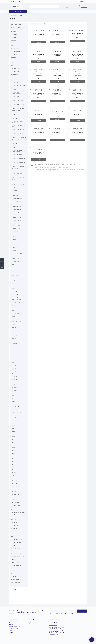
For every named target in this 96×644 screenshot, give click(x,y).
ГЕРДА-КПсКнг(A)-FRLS (17, 245)
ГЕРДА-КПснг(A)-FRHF (17, 253)
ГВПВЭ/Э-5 (14, 190)
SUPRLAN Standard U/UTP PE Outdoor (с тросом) (19, 163)
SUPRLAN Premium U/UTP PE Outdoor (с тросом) (19, 143)
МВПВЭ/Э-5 (15, 385)
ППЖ (13, 398)
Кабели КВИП (14, 54)
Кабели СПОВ (14, 523)
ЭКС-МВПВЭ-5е (15, 494)
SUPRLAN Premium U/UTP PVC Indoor (19, 147)
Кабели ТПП (14, 531)
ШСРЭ (13, 456)
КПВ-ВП (14, 324)
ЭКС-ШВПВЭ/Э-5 (16, 503)
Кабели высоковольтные (17, 46)
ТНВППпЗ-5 (15, 420)
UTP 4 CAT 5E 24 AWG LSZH (18, 185)
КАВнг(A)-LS (15, 267)
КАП (13, 270)
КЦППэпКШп (15, 382)
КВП (13, 278)
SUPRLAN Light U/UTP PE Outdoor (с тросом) (18, 101)
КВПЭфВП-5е (15, 294)
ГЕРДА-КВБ (14, 193)
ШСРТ (13, 445)
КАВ (13, 264)
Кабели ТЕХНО (15, 528)
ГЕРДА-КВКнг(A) (16, 204)
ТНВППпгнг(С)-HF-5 (16, 415)
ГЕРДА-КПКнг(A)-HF (16, 223)
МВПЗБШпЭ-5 (15, 390)
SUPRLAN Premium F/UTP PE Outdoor (18, 126)
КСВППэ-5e (15, 338)
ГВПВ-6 (14, 187)
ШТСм (13, 470)
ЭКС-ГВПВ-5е (15, 478)
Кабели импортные (16, 51)
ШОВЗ (13, 437)
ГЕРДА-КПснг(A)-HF (16, 259)
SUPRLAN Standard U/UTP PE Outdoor (19, 159)
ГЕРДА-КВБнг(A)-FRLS (17, 198)
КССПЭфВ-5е (15, 371)
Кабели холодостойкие (17, 540)
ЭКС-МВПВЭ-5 (15, 492)
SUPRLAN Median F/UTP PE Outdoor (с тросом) (18, 109)
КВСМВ (14, 319)
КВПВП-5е (14, 283)
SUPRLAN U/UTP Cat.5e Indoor (19, 171)
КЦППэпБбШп (15, 379)
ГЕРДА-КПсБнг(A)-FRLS (17, 234)
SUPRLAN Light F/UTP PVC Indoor (18, 97)
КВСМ (13, 316)
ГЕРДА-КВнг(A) (15, 212)
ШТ (13, 459)
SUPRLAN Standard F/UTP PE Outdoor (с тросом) (18, 151)
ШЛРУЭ (14, 434)
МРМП (13, 393)
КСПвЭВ (14, 349)
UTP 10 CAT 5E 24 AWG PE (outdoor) (18, 179)
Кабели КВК (14, 57)
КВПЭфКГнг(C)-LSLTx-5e (17, 303)
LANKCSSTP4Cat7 (16, 80)
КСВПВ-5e (14, 335)
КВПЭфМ (14, 305)
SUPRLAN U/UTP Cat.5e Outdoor (17, 174)
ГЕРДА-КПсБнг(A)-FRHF (17, 231)
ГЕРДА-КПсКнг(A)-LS (17, 250)
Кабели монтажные (16, 69)
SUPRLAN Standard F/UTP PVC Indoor (19, 155)
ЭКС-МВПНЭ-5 (15, 500)
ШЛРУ (13, 431)
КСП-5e (14, 346)
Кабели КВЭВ (14, 60)
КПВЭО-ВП (14, 330)
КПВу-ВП (14, 327)
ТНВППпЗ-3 (15, 418)
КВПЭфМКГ (15, 308)
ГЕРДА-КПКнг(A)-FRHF (17, 220)
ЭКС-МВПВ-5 (15, 489)
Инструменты (14, 32)
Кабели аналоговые (16, 43)
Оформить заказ (84, 7)
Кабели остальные (16, 71)
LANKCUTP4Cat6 (16, 83)
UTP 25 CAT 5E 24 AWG (17, 182)
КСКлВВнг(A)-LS (16, 344)
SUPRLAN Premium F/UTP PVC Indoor (19, 130)
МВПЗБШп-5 (15, 387)
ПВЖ (13, 396)
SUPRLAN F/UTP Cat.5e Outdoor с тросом (19, 89)
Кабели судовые (15, 525)
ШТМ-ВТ (14, 464)
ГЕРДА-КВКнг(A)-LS (16, 209)
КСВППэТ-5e (15, 341)
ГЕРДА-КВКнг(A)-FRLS (17, 207)
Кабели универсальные (17, 537)
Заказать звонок (68, 7)
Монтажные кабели (16, 548)
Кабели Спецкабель (16, 520)
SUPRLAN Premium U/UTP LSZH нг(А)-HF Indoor (19, 138)
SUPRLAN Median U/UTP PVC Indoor (19, 122)
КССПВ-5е (14, 360)
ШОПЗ (13, 440)
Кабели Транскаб (15, 534)
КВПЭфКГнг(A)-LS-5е (17, 300)
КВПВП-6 (14, 286)
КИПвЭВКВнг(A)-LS (16, 322)
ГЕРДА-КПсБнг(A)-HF (17, 237)
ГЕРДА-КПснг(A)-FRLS (17, 256)
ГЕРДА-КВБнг (15, 196)
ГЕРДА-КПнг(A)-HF (16, 229)
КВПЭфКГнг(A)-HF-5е (17, 297)
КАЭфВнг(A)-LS (15, 275)
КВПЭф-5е (14, 292)
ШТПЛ (13, 467)
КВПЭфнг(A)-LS (15, 313)
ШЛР (13, 429)
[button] (2, 267)
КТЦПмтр (14, 374)
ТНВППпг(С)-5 (15, 409)
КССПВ (14, 355)
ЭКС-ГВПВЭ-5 (15, 481)
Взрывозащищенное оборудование (16, 28)
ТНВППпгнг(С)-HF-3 (16, 412)
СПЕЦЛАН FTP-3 (16, 404)
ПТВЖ (13, 401)
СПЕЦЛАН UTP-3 (16, 407)
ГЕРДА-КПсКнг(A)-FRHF (17, 242)
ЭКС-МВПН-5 (15, 497)
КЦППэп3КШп (15, 377)
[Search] (58, 7)
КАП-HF (14, 272)
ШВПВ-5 (14, 423)
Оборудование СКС (16, 551)
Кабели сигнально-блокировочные (16, 506)
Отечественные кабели (17, 554)
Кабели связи (14, 15)
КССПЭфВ (14, 366)
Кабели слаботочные (16, 517)
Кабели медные (15, 66)
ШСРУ (13, 450)
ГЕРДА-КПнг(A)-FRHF (17, 226)
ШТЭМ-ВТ (14, 472)
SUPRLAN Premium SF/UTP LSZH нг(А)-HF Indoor (18, 134)
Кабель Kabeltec (15, 545)
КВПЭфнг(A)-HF (15, 311)
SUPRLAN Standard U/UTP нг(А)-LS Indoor (18, 167)
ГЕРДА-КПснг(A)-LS (16, 261)
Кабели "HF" (14, 34)
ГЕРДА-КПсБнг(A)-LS (17, 239)
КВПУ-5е (14, 289)
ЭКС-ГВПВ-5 (15, 475)
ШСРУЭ (14, 453)
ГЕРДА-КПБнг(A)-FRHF (17, 215)
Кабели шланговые (16, 542)
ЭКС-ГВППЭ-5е (15, 486)
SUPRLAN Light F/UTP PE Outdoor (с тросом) (18, 93)
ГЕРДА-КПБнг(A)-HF (16, 218)
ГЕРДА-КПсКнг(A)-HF (17, 248)
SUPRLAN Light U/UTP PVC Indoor (18, 105)
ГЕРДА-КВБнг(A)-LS (16, 201)
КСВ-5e (14, 333)
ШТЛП (13, 461)
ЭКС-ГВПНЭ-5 (15, 483)
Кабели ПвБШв (15, 74)
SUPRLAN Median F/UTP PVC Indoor (18, 114)
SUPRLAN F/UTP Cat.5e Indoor (19, 85)
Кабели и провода (16, 49)
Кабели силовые (15, 510)
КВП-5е (14, 281)
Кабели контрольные (16, 63)
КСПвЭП (14, 352)
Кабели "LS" (14, 37)
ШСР (13, 442)
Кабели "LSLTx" (15, 40)
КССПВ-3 (14, 357)
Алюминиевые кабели (17, 24)
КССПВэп (14, 363)
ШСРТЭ (14, 448)
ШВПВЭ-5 (14, 426)
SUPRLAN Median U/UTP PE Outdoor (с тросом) (18, 118)
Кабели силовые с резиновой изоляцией (18, 513)
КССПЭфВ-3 (15, 368)
